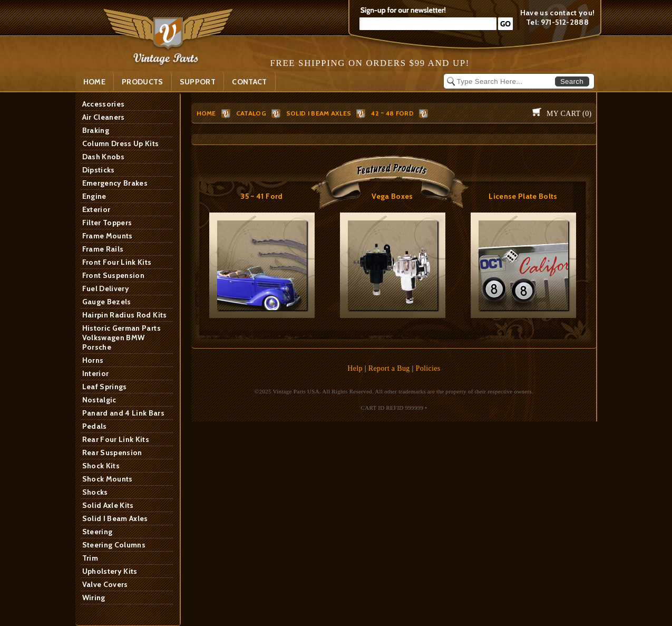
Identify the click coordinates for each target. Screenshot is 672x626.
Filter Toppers (107, 223)
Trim (90, 558)
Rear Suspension (112, 452)
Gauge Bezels (107, 302)
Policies (428, 368)
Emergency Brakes (115, 183)
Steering (98, 532)
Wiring (94, 598)
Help (355, 368)
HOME (206, 113)
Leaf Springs (105, 387)
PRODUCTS (143, 82)
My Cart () (569, 114)
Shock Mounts (108, 479)
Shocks (95, 492)
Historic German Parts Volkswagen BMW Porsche (121, 338)
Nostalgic (99, 400)
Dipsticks (99, 170)
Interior (96, 373)
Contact (249, 82)
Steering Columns (114, 545)
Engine (94, 196)
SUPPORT (198, 82)
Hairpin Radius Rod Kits (125, 315)
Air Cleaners (104, 117)
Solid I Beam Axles (115, 518)
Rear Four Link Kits (116, 439)
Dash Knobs (104, 157)
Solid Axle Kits (108, 505)
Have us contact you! (558, 13)
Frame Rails (103, 249)
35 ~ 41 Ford (261, 196)
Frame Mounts (108, 236)
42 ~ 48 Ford (392, 113)
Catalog (251, 113)
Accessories (104, 104)
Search (572, 81)
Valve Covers (105, 584)
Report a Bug (389, 368)
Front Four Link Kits (117, 262)
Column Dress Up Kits (121, 143)
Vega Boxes (392, 196)
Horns (93, 360)
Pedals (95, 426)
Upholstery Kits (110, 571)
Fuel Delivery (106, 288)
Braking (96, 130)
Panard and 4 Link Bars (124, 413)
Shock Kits (101, 466)
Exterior (96, 209)
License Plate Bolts (523, 196)
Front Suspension (114, 275)
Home (94, 82)
